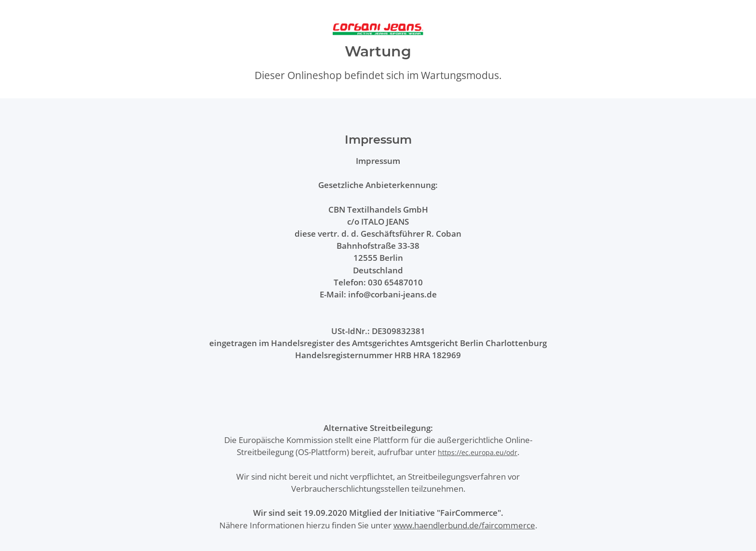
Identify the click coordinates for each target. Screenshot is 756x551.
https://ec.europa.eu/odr (478, 452)
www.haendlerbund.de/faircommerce (464, 525)
